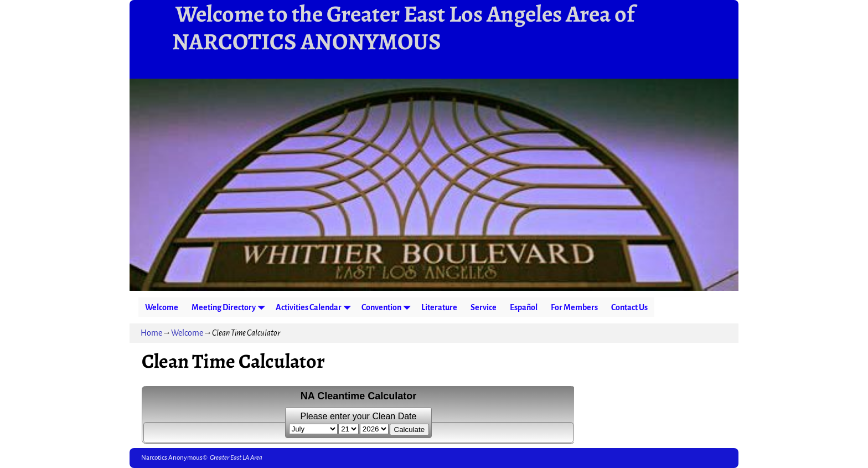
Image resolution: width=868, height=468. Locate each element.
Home (151, 333)
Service (484, 307)
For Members (574, 307)
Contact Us (629, 307)
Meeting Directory (230, 307)
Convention (388, 307)
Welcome (162, 307)
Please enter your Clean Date (359, 416)
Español (524, 307)
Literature (439, 307)
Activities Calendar (315, 307)
